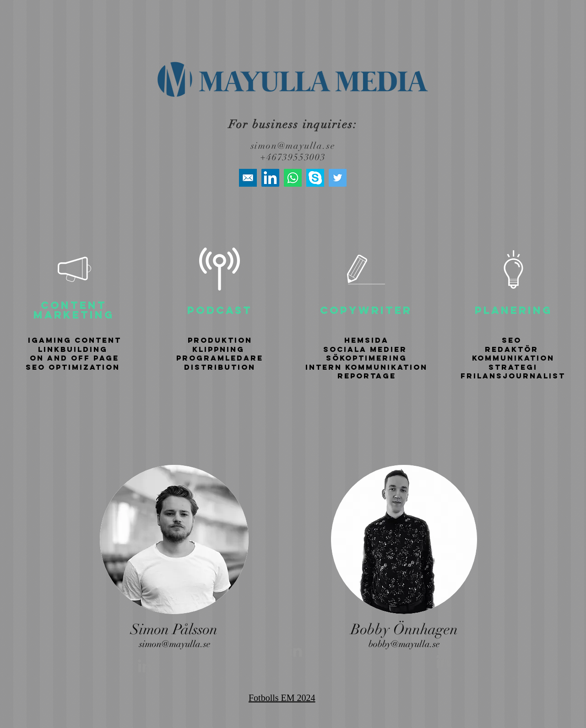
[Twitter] (338, 178)
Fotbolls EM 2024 (282, 698)
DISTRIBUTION (220, 367)
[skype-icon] (315, 178)
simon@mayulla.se (293, 146)
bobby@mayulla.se (404, 644)
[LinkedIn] (270, 178)
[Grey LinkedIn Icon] (145, 666)
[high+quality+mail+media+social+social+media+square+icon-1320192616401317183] (248, 178)
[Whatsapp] (293, 178)
